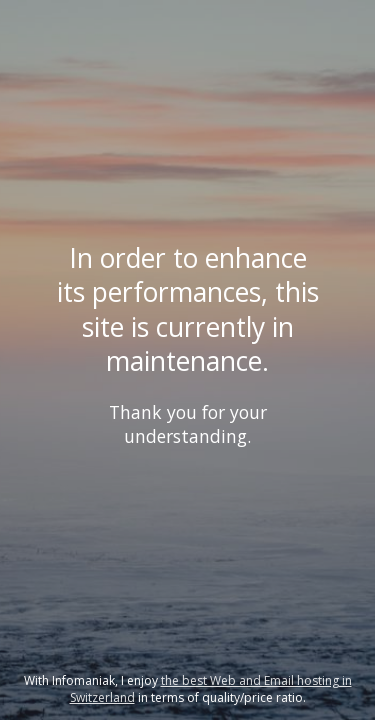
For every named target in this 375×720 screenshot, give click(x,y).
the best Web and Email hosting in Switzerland (211, 689)
